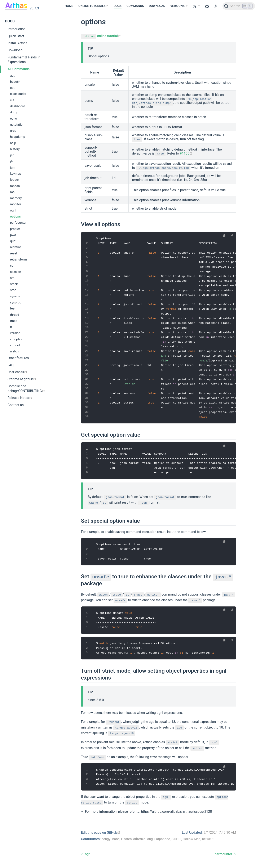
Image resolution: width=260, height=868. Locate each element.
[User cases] (28, 372)
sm (12, 278)
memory (16, 198)
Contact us (16, 405)
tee (12, 308)
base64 (15, 82)
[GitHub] (207, 6)
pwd (13, 235)
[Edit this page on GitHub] (101, 833)
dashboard (18, 106)
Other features (18, 358)
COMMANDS (135, 6)
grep (13, 131)
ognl (13, 210)
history (15, 149)
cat (12, 88)
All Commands (19, 69)
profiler (15, 229)
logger (15, 180)
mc (12, 192)
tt (11, 327)
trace (14, 321)
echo (14, 119)
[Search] (239, 6)
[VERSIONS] (179, 6)
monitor (16, 204)
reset (14, 253)
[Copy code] (224, 235)
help (13, 143)
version (15, 333)
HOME (69, 6)
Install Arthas (17, 43)
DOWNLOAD (157, 6)
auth (13, 76)
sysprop (16, 302)
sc (12, 266)
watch (14, 351)
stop (13, 290)
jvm (13, 168)
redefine (16, 247)
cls (12, 100)
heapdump (18, 137)
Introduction (17, 29)
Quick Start (16, 36)
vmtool (15, 345)
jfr (12, 161)
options (15, 217)
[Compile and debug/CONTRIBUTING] (28, 389)
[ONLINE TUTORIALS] (94, 6)
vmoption (17, 339)
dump (14, 112)
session (16, 272)
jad (12, 155)
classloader (18, 94)
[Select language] (196, 6)
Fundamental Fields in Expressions (24, 60)
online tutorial (101, 36)
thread (15, 315)
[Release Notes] (28, 398)
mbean (15, 186)
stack (14, 284)
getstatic (16, 125)
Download (15, 50)
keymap (16, 174)
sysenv (15, 296)
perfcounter (18, 223)
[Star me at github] (28, 379)
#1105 (186, 153)
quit (13, 241)
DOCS (118, 6)
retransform (18, 259)
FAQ (11, 365)
